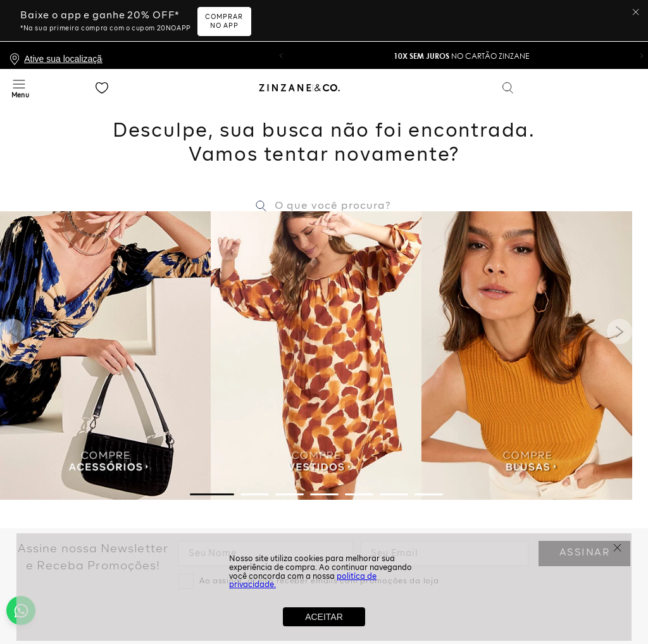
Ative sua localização (63, 17)
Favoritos (102, 46)
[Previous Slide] (13, 290)
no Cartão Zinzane (461, 14)
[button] (281, 14)
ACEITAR (324, 617)
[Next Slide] (620, 290)
